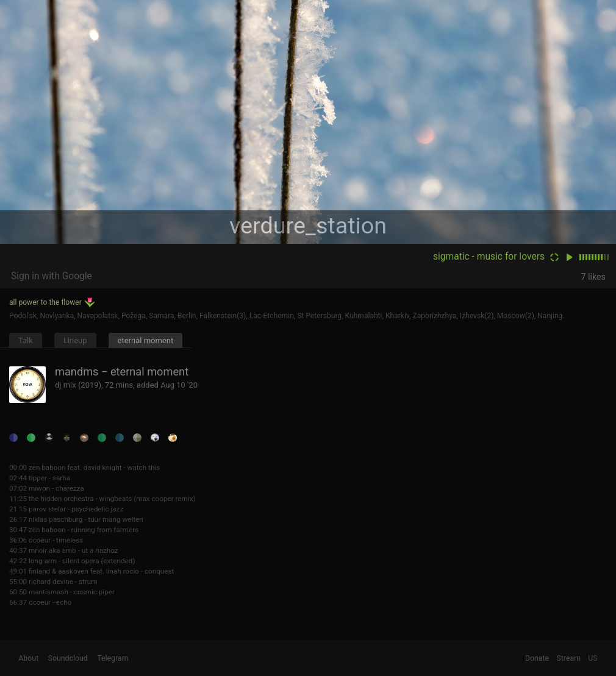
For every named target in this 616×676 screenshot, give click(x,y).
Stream (568, 658)
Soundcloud (68, 658)
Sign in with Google (52, 276)
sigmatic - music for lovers (489, 257)
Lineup (75, 340)
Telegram (113, 658)
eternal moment (146, 340)
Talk (26, 340)
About (28, 658)
